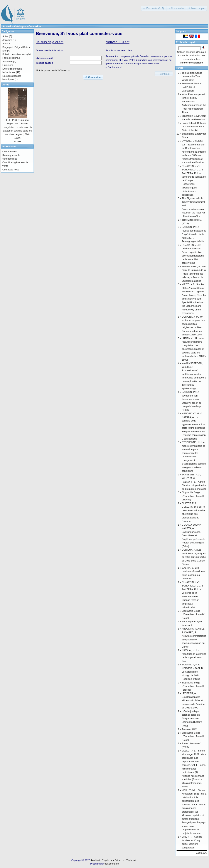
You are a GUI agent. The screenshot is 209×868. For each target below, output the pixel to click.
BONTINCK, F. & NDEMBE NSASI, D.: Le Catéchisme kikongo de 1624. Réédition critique (193, 672)
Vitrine (5, 85)
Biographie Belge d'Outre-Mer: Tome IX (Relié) (193, 614)
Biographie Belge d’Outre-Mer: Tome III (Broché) (193, 496)
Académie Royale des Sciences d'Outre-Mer (114, 860)
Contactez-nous (11, 170)
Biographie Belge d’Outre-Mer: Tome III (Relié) (193, 736)
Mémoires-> (9, 72)
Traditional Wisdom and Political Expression (192, 87)
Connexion (35, 26)
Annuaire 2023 (190, 729)
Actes (5, 36)
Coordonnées (10, 152)
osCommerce (112, 864)
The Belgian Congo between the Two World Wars (192, 76)
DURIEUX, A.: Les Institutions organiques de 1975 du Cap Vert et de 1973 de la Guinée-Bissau (194, 557)
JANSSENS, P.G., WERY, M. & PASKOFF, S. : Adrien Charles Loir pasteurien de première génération (194, 482)
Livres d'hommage (12, 69)
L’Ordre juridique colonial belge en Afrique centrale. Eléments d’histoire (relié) (192, 718)
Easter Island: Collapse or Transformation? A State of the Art (194, 127)
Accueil (7, 26)
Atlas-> (6, 43)
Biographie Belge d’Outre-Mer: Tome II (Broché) (193, 686)
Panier (180, 68)
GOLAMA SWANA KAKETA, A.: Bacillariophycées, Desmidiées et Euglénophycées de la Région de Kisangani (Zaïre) (194, 536)
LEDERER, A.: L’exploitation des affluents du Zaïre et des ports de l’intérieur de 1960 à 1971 (194, 700)
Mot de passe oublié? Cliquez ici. (53, 70)
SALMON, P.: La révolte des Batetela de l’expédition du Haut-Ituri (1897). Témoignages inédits (194, 234)
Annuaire (7, 40)
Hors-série (8, 65)
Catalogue (20, 26)
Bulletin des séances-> (14, 54)
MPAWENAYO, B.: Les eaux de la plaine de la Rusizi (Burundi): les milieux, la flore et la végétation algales (194, 274)
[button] (154, 8)
